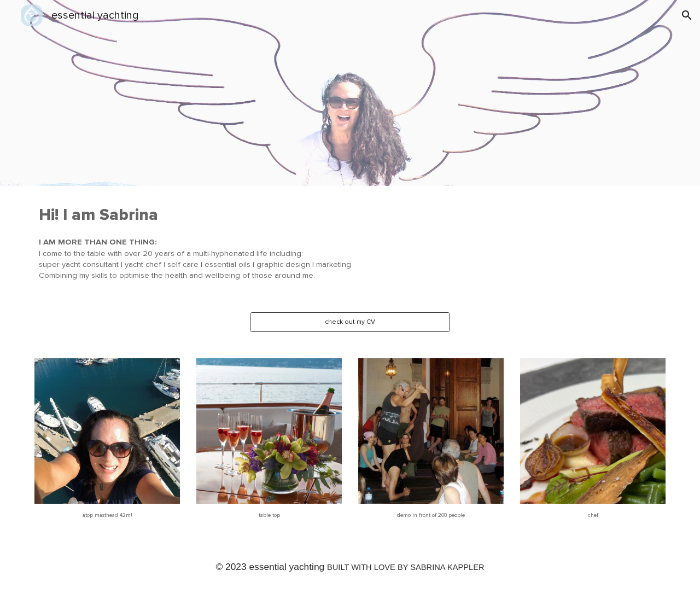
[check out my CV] (350, 322)
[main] (323, 243)
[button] (687, 15)
